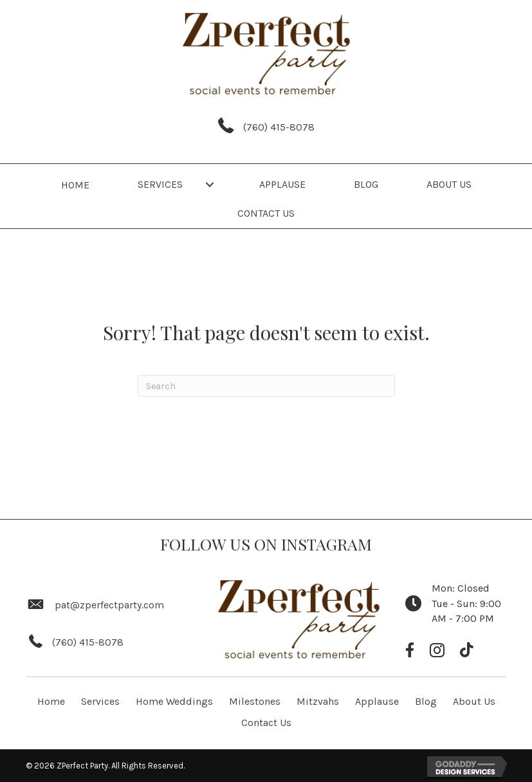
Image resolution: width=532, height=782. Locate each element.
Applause (377, 701)
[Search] (266, 386)
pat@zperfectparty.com (109, 605)
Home (51, 701)
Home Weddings (174, 701)
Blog (426, 701)
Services (100, 701)
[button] (210, 184)
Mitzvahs (318, 701)
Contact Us (266, 723)
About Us (474, 701)
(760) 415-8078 (279, 127)
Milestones (255, 701)
